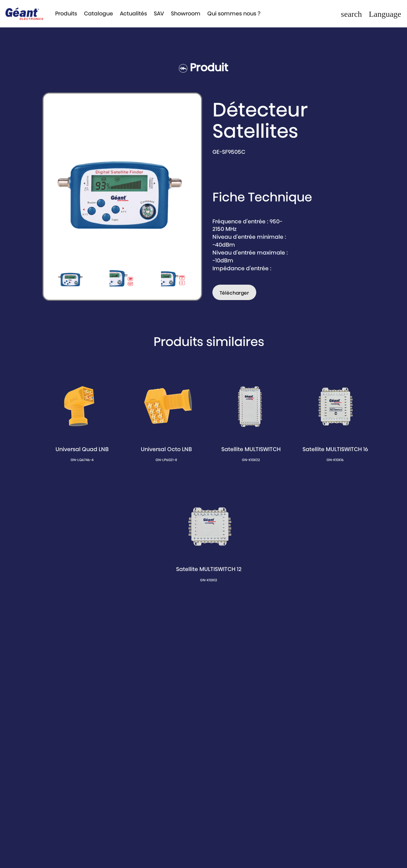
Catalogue (98, 14)
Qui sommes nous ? (234, 14)
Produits (66, 14)
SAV (159, 14)
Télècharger (234, 293)
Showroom (186, 14)
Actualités (133, 14)
